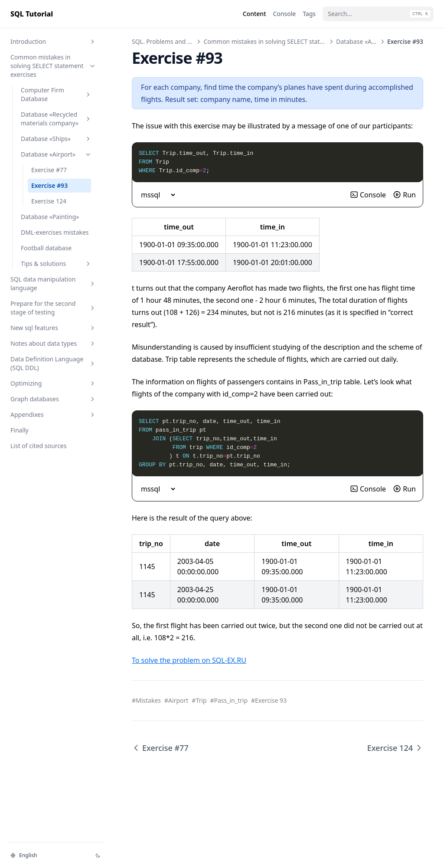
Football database (46, 248)
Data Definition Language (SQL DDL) (53, 363)
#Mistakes (146, 700)
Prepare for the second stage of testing (53, 308)
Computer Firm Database (56, 94)
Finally (20, 430)
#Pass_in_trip (229, 700)
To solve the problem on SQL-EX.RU (189, 660)
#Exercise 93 (269, 700)
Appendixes (53, 414)
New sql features (53, 328)
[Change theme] (98, 855)
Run (404, 195)
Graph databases (53, 399)
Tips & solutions (56, 264)
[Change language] (48, 855)
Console (368, 195)
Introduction (53, 41)
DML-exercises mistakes (55, 232)
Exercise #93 (49, 185)
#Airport (176, 700)
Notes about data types (53, 343)
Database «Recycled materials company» (56, 119)
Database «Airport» (56, 154)
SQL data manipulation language (53, 283)
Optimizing (53, 383)
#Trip (199, 700)
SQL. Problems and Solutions (173, 41)
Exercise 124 (49, 201)
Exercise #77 (49, 170)
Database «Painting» (50, 217)
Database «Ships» (56, 139)
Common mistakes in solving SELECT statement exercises (53, 66)
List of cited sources (38, 446)
